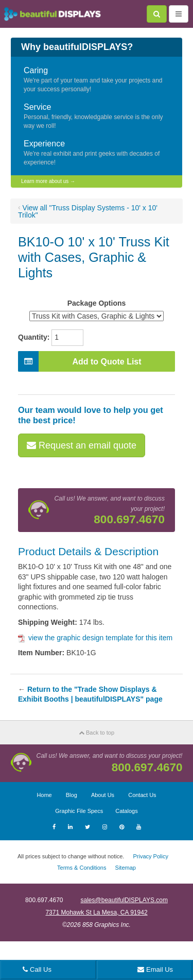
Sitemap (126, 868)
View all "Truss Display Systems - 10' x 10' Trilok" (88, 211)
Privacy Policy (150, 856)
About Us (103, 795)
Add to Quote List (80, 361)
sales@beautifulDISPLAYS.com (124, 900)
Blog (72, 795)
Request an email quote (82, 445)
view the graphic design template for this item (95, 638)
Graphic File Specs (79, 811)
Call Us (37, 969)
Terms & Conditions (82, 868)
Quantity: (34, 337)
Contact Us (142, 795)
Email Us (155, 969)
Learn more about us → (48, 181)
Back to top (97, 733)
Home (44, 795)
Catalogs (126, 811)
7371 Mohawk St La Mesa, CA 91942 (96, 912)
